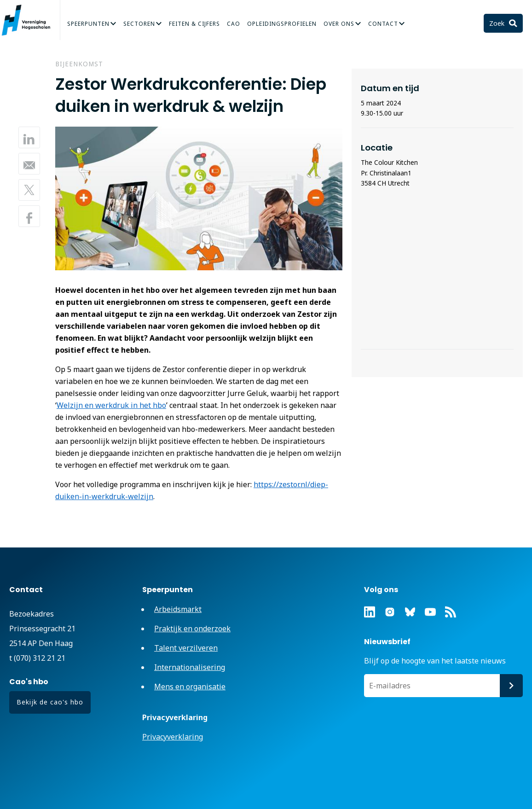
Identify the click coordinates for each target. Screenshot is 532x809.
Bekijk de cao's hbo (50, 702)
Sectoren (139, 24)
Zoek (498, 23)
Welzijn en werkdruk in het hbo (111, 405)
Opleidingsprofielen (282, 24)
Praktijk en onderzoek (192, 629)
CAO (234, 24)
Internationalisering (190, 667)
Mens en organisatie (190, 687)
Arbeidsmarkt (178, 609)
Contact (383, 24)
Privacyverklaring (173, 737)
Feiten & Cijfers (194, 24)
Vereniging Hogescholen (30, 20)
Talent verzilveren (186, 648)
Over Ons (339, 24)
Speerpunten (88, 24)
